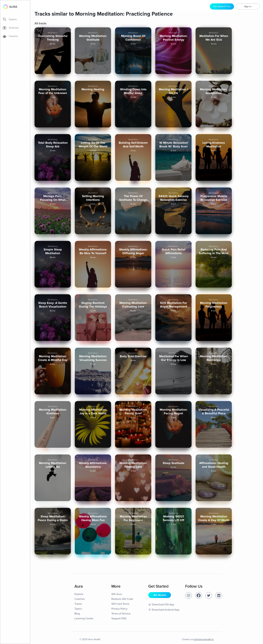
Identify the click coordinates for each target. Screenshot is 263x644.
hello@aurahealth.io (204, 639)
